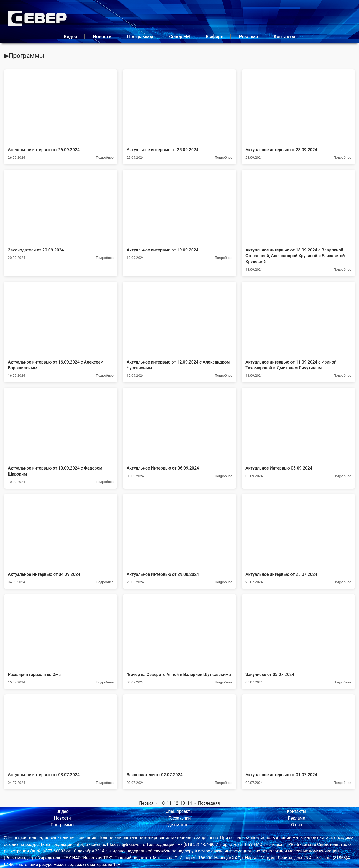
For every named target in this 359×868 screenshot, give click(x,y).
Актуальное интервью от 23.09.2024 (281, 150)
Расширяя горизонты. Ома (34, 675)
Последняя (209, 803)
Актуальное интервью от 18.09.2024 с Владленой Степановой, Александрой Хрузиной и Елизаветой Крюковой (295, 256)
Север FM (179, 37)
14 (189, 803)
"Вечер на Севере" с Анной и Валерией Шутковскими (179, 675)
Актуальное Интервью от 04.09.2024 (44, 574)
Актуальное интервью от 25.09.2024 (163, 150)
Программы (140, 37)
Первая (146, 803)
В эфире (214, 37)
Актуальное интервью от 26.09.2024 (44, 150)
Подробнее (105, 157)
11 (169, 803)
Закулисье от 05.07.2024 (270, 675)
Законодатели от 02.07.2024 (155, 775)
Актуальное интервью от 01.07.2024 (281, 775)
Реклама (248, 37)
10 (162, 803)
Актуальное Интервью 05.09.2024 (279, 468)
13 (183, 803)
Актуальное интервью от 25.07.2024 (281, 574)
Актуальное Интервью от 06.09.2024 (163, 468)
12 (176, 803)
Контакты (284, 37)
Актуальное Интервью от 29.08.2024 (163, 574)
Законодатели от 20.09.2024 (36, 250)
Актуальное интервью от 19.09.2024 (163, 250)
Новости (102, 37)
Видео (70, 37)
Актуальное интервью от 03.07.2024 (44, 775)
